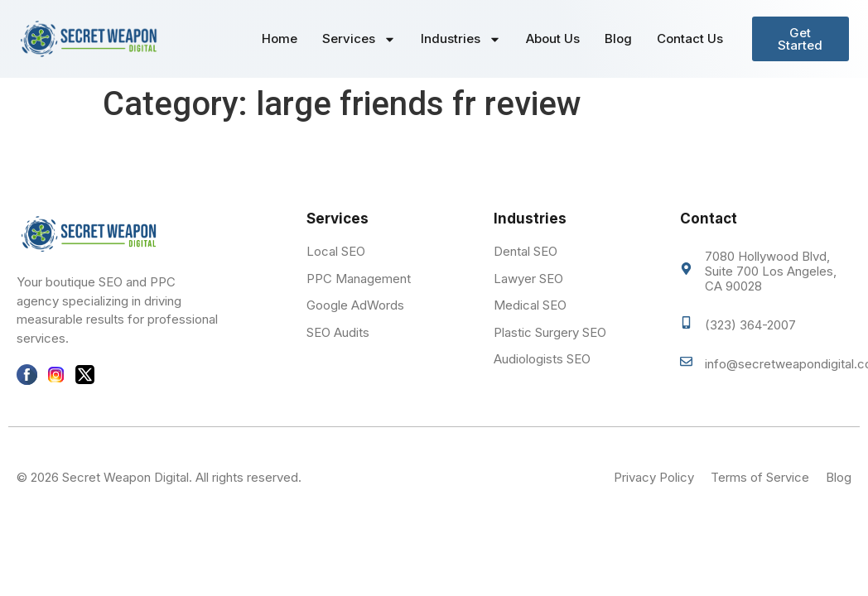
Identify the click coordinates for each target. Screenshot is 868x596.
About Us (553, 38)
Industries (461, 39)
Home (280, 38)
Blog (618, 38)
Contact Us (690, 38)
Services (359, 39)
